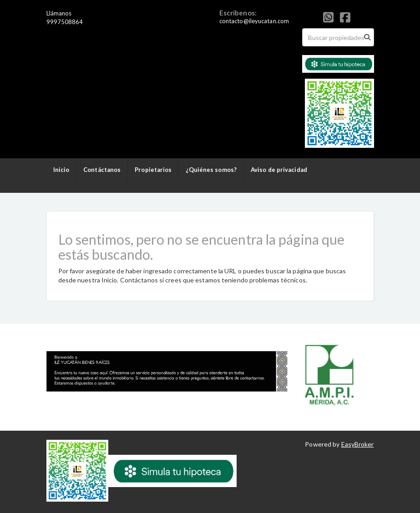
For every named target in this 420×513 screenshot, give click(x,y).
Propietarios (153, 170)
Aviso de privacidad (279, 170)
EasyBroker (358, 444)
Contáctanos (102, 170)
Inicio (61, 170)
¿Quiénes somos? (211, 170)
